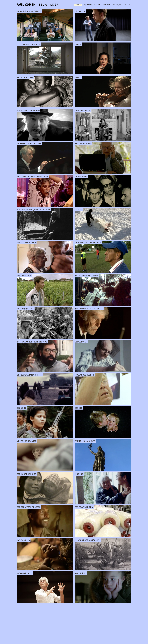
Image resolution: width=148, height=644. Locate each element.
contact (117, 5)
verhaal (107, 5)
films (78, 5)
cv (99, 5)
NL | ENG (128, 5)
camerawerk (89, 5)
